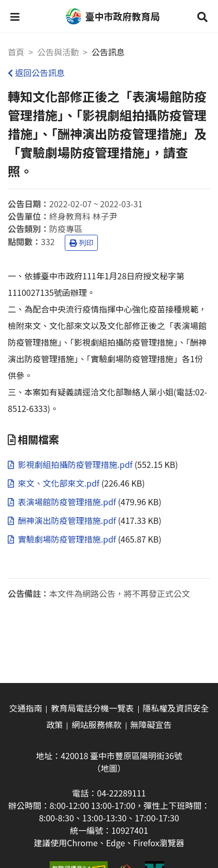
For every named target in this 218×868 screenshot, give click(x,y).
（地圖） (109, 768)
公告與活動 (58, 52)
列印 (81, 243)
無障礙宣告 (151, 724)
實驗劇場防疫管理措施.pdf (63, 539)
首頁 (16, 52)
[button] (15, 17)
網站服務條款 (96, 724)
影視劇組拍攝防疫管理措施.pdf (71, 464)
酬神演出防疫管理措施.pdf (63, 520)
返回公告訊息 (36, 73)
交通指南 (25, 708)
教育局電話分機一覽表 (92, 708)
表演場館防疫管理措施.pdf (63, 502)
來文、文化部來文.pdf (55, 483)
